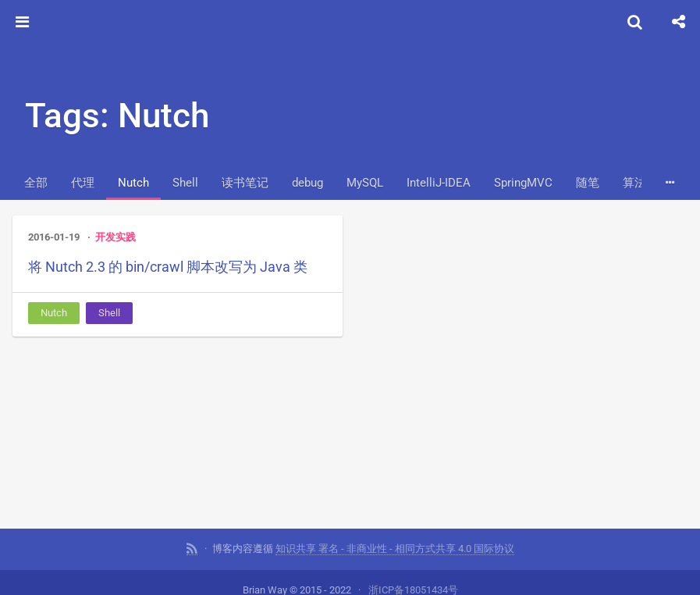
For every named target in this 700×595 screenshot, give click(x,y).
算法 (634, 183)
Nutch (133, 183)
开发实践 (115, 237)
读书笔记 (245, 183)
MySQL (365, 183)
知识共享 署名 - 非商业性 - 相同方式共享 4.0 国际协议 (395, 548)
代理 (83, 183)
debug (307, 183)
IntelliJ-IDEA (439, 183)
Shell (185, 183)
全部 (36, 183)
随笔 (588, 183)
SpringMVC (523, 183)
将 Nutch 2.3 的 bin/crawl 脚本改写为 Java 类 (168, 267)
